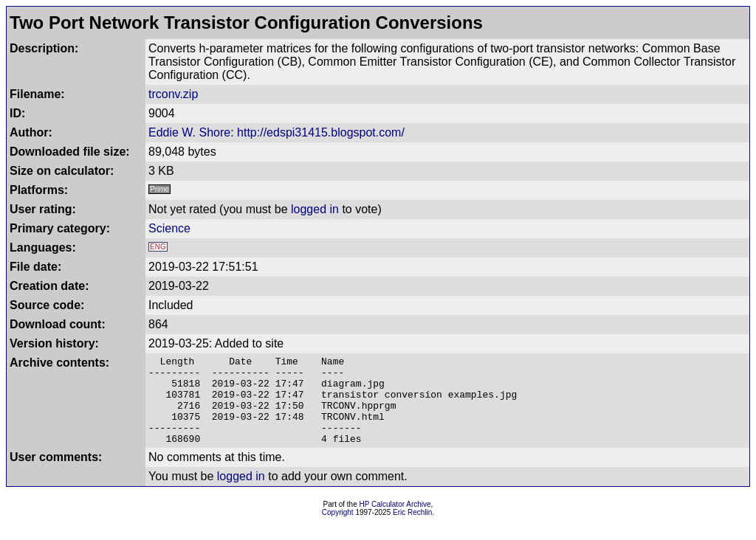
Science (169, 228)
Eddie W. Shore (189, 132)
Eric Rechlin (412, 530)
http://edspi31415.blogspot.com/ (321, 132)
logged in (315, 209)
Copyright (338, 530)
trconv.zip (173, 94)
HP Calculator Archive (395, 522)
